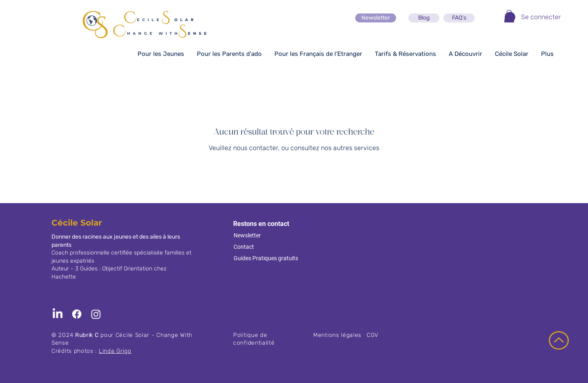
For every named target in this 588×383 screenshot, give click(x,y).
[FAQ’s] (459, 18)
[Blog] (424, 18)
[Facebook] (77, 314)
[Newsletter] (376, 18)
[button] (509, 16)
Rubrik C (87, 335)
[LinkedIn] (58, 314)
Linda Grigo (115, 351)
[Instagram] (96, 314)
